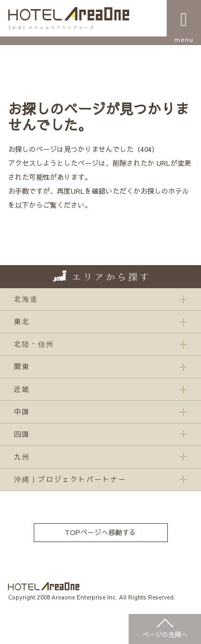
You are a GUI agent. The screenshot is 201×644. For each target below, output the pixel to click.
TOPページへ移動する (100, 532)
